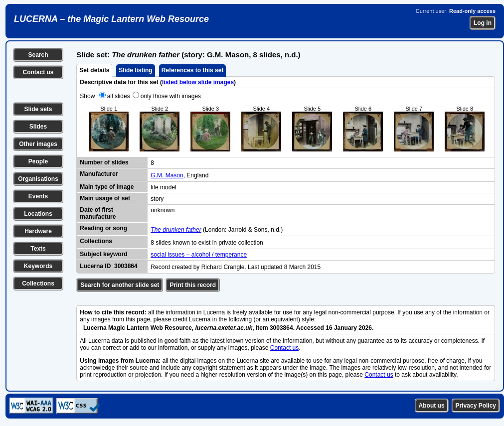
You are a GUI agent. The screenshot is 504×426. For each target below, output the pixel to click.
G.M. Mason (167, 175)
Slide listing (135, 70)
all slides (119, 96)
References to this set (193, 70)
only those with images (171, 96)
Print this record (193, 285)
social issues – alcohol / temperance (199, 255)
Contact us (38, 72)
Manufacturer (99, 174)
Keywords (38, 266)
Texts (38, 249)
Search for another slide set (120, 285)
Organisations (38, 179)
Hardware (38, 231)
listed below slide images (198, 82)
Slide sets (38, 109)
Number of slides (104, 162)
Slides (38, 127)
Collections (38, 284)
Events (38, 196)
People (38, 161)
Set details (94, 70)
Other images (38, 144)
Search (38, 55)
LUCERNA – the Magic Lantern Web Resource (111, 19)
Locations (38, 214)
